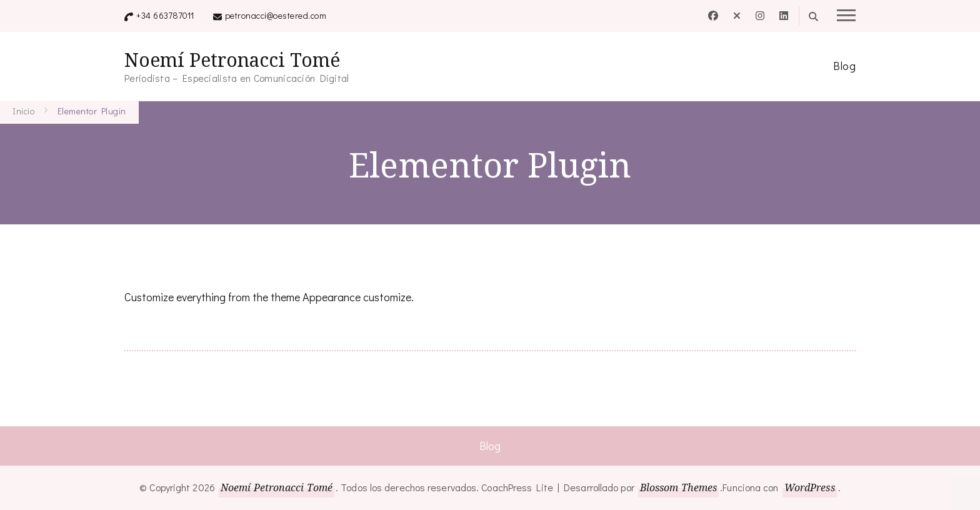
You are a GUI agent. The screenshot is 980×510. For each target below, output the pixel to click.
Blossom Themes (678, 487)
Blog (844, 66)
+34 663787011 (165, 15)
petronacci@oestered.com (276, 15)
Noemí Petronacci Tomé (232, 60)
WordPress (810, 487)
